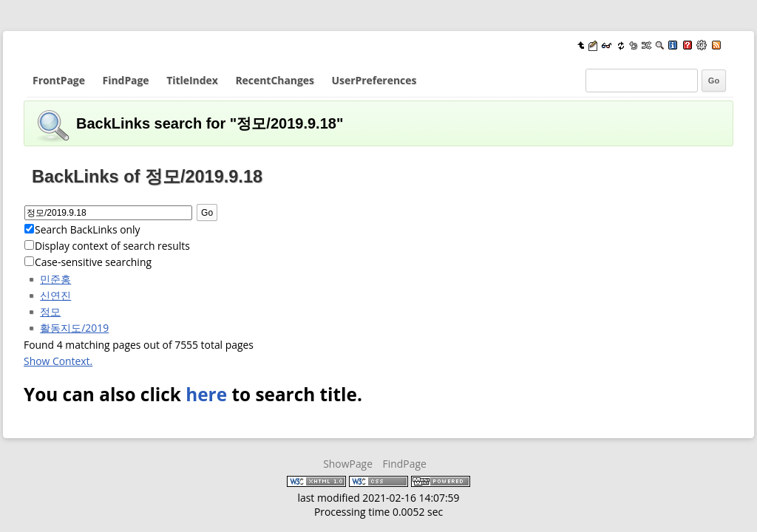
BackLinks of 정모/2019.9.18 (147, 177)
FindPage (126, 80)
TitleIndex (192, 80)
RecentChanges (274, 80)
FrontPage (59, 80)
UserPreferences (374, 80)
